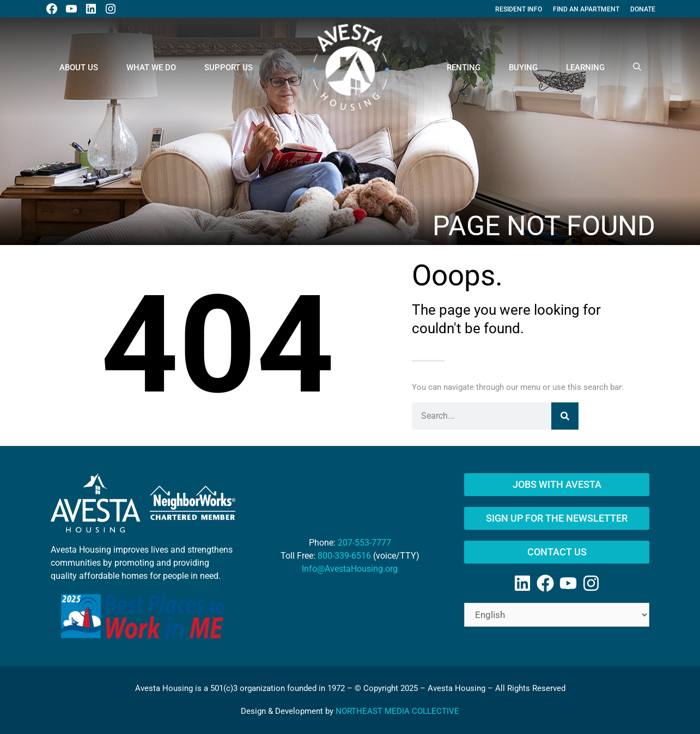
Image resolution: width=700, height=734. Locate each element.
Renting (464, 68)
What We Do (151, 68)
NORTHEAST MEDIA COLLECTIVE (397, 711)
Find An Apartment (586, 9)
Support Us (229, 68)
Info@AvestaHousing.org (350, 569)
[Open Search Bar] (637, 68)
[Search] (565, 416)
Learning (585, 68)
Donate (643, 9)
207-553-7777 (364, 543)
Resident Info (519, 9)
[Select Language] (557, 615)
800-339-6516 (344, 556)
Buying (523, 68)
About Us (79, 68)
